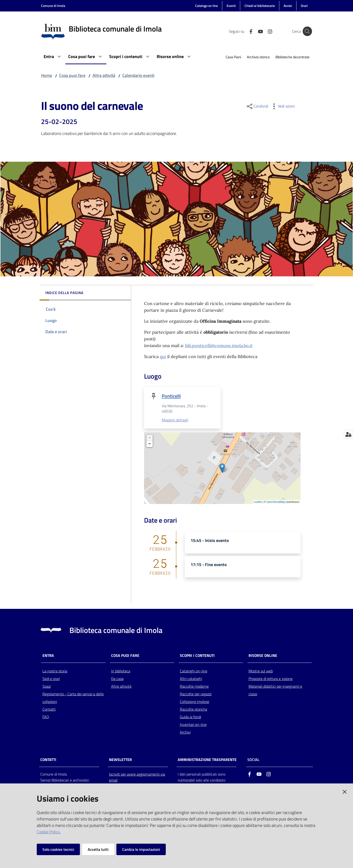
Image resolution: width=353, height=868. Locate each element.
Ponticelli (171, 396)
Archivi (185, 732)
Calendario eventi (138, 75)
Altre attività (104, 75)
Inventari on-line (193, 725)
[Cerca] (306, 31)
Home (47, 75)
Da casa (117, 679)
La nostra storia (55, 671)
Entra (48, 656)
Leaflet (258, 502)
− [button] (150, 444)
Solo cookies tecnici (58, 849)
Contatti (49, 709)
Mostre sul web (261, 671)
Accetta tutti (98, 849)
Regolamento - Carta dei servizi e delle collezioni (73, 698)
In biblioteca (121, 671)
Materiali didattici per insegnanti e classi (275, 690)
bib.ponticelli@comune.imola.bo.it (219, 346)
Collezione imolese (195, 702)
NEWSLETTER (120, 760)
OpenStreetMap (276, 502)
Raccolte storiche (194, 709)
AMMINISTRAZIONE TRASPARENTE (207, 760)
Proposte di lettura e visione (271, 679)
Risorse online (263, 656)
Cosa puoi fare (72, 75)
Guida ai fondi (190, 717)
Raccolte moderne (194, 686)
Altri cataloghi (191, 679)
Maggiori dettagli (175, 420)
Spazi (47, 686)
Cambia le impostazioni (141, 849)
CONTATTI (48, 760)
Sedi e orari (51, 679)
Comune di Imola (53, 6)
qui (163, 356)
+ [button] (150, 438)
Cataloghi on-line (194, 671)
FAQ (46, 717)
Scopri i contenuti (197, 656)
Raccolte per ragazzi (196, 694)
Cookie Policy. (49, 832)
